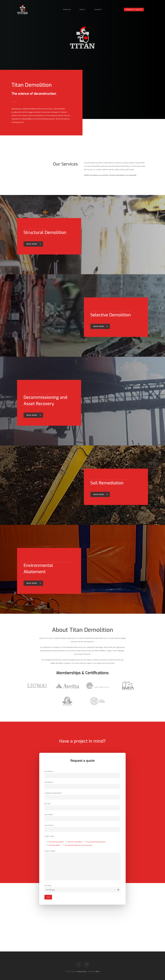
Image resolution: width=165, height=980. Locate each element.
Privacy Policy (81, 971)
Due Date (82, 888)
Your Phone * (82, 828)
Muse (97, 971)
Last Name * (82, 785)
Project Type (49, 836)
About (82, 9)
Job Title (82, 806)
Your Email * (82, 817)
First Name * (82, 774)
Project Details (82, 866)
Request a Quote (134, 9)
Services (67, 9)
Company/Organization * (82, 796)
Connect (98, 9)
